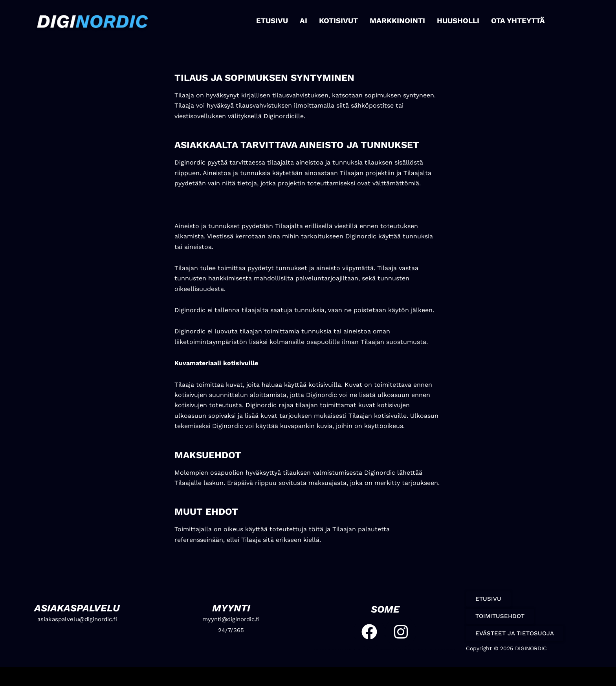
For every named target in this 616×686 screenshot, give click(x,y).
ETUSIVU (275, 21)
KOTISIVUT (340, 21)
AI (306, 21)
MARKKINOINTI (397, 21)
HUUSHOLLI (456, 21)
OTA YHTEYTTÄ (515, 21)
